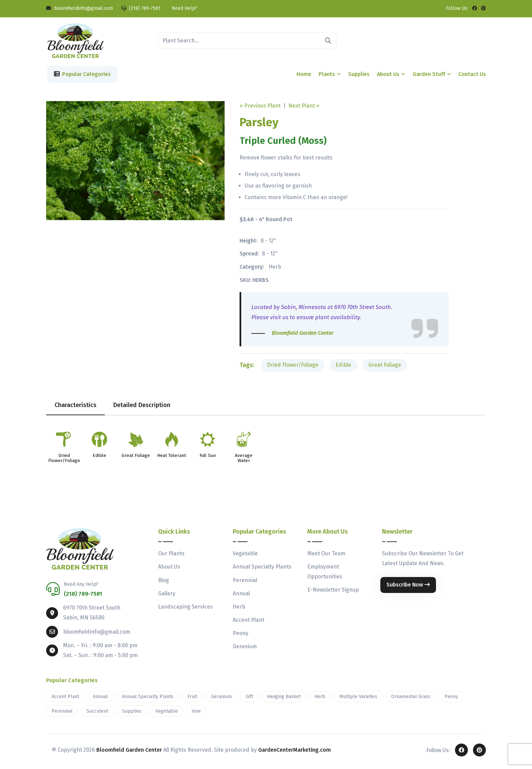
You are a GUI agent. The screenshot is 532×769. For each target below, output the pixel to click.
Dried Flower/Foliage (293, 368)
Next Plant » (304, 108)
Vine (196, 714)
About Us (388, 77)
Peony (241, 636)
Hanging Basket (284, 699)
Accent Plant (249, 623)
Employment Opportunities (325, 574)
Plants (327, 77)
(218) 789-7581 (141, 8)
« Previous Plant (260, 108)
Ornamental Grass (411, 699)
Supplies (359, 77)
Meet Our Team (326, 556)
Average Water (244, 461)
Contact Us (472, 77)
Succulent (97, 714)
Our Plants (171, 556)
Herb (275, 270)
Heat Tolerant (172, 458)
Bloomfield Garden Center (129, 753)
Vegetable (245, 556)
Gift (249, 699)
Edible (343, 368)
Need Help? (184, 8)
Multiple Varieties (358, 699)
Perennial (245, 583)
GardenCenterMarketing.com (294, 753)
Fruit (192, 699)
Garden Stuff (429, 77)
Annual (241, 596)
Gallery (167, 596)
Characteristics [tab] (75, 408)
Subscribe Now (408, 587)
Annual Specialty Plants (262, 569)
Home (304, 77)
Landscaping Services (185, 609)
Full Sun (208, 458)
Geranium (245, 649)
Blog (164, 583)
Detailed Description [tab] (142, 408)
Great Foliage (385, 368)
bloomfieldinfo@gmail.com (80, 8)
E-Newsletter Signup (333, 592)
